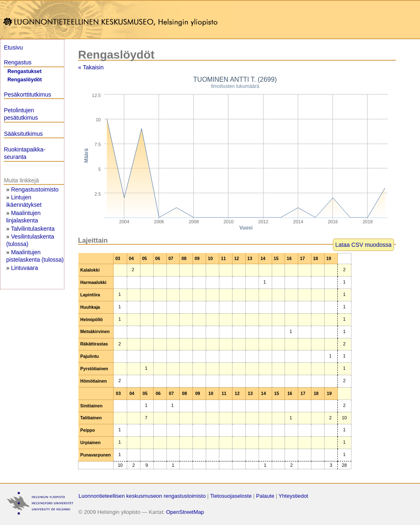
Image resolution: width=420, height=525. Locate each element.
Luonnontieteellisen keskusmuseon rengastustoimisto (142, 496)
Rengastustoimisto (35, 189)
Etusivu (13, 47)
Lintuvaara (25, 268)
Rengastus (18, 62)
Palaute (265, 496)
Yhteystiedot (294, 496)
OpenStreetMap (185, 512)
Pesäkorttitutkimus (27, 95)
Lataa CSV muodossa (363, 245)
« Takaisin (91, 67)
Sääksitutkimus (23, 134)
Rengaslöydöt (25, 80)
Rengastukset (25, 71)
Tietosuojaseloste (231, 496)
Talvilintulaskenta (33, 229)
